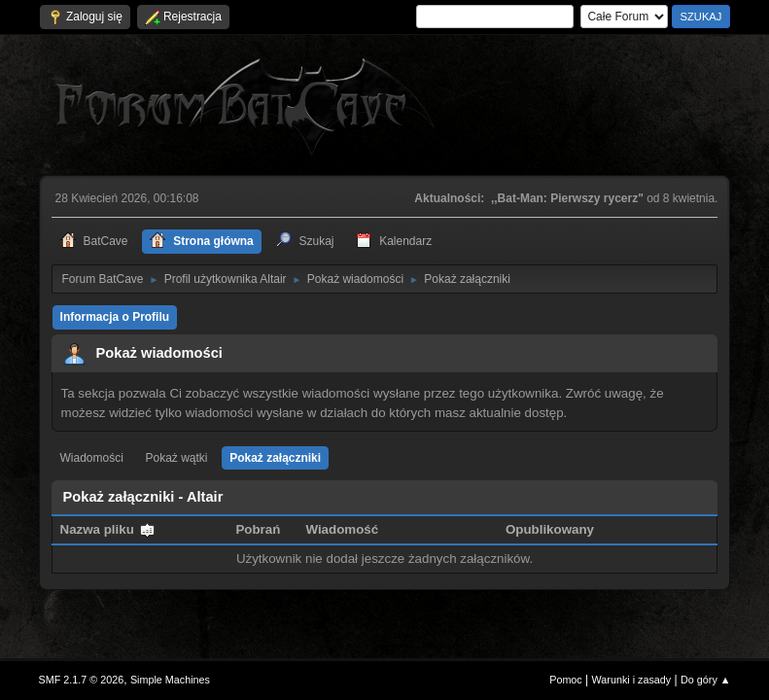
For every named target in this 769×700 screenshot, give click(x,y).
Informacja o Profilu (115, 317)
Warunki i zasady (632, 680)
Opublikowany (550, 529)
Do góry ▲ (705, 680)
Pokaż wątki (177, 458)
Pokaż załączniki (275, 458)
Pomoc (566, 680)
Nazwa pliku (108, 529)
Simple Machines (170, 680)
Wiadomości (92, 458)
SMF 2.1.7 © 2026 (82, 680)
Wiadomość (342, 529)
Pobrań (258, 529)
